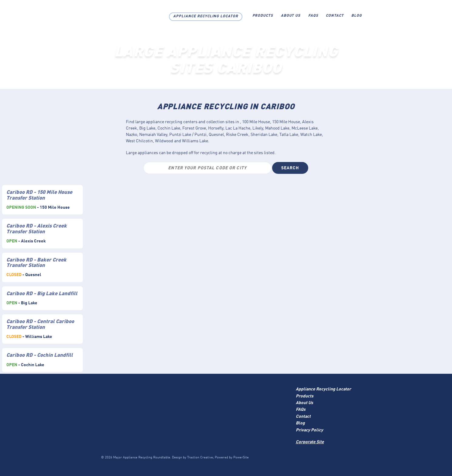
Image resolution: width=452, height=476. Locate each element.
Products (263, 16)
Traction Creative (200, 458)
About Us (291, 16)
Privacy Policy (309, 430)
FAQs (313, 16)
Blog (357, 16)
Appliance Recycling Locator (206, 16)
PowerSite (241, 458)
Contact (335, 16)
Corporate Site (310, 442)
